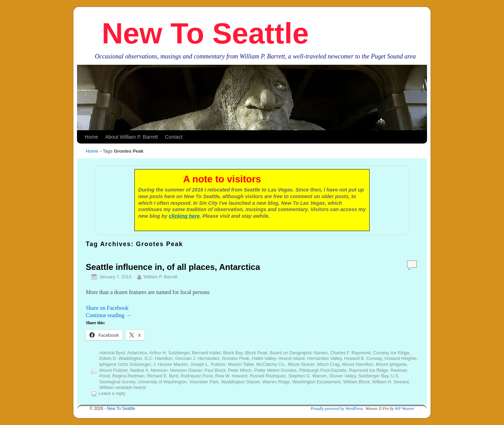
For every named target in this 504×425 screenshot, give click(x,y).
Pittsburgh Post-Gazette (323, 370)
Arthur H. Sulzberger (169, 353)
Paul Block (215, 370)
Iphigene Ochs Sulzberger (125, 364)
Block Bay (233, 353)
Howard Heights (401, 358)
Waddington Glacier (241, 382)
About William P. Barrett (131, 137)
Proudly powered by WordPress (337, 409)
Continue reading (108, 315)
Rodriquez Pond (197, 376)
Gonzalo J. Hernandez (197, 358)
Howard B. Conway (363, 358)
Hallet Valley (264, 358)
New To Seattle (205, 33)
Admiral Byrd (112, 353)
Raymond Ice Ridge (369, 370)
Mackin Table (241, 364)
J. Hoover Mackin (171, 364)
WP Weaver (405, 409)
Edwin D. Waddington (121, 358)
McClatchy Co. (271, 364)
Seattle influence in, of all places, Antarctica (173, 267)
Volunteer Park (204, 382)
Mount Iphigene (391, 364)
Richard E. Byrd (163, 376)
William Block (356, 382)
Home (91, 137)
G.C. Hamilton (159, 358)
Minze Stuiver (301, 364)
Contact (174, 137)
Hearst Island (291, 358)
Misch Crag (328, 364)
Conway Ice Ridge (391, 353)
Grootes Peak (236, 358)
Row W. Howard (231, 376)
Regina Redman (128, 376)
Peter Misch (240, 370)
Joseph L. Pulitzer (208, 364)
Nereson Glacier (186, 370)
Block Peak (256, 353)
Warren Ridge (276, 382)
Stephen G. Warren (307, 376)
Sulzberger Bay (373, 376)
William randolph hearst (123, 387)
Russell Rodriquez (268, 376)
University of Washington (162, 382)
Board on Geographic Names (299, 353)
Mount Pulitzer (114, 370)
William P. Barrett (160, 277)
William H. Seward (390, 382)
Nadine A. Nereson (149, 370)
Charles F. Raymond (350, 353)
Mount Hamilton (358, 364)
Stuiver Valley (342, 376)
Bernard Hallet (206, 353)
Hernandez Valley (324, 358)
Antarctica (137, 353)
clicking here (184, 216)
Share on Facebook (107, 308)
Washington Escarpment (316, 382)
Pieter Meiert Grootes (275, 370)
